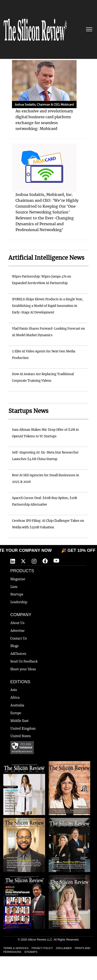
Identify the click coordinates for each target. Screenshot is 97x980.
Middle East (19, 721)
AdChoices (18, 654)
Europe (16, 713)
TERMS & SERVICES (16, 948)
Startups (17, 594)
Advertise (17, 631)
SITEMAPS (31, 952)
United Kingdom (23, 728)
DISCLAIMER (64, 948)
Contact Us (19, 638)
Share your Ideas (23, 669)
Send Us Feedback (24, 661)
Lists (14, 587)
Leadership (19, 602)
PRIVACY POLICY (42, 948)
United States (21, 736)
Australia (17, 705)
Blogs (14, 646)
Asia (14, 690)
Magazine (18, 579)
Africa (15, 698)
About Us (17, 623)
